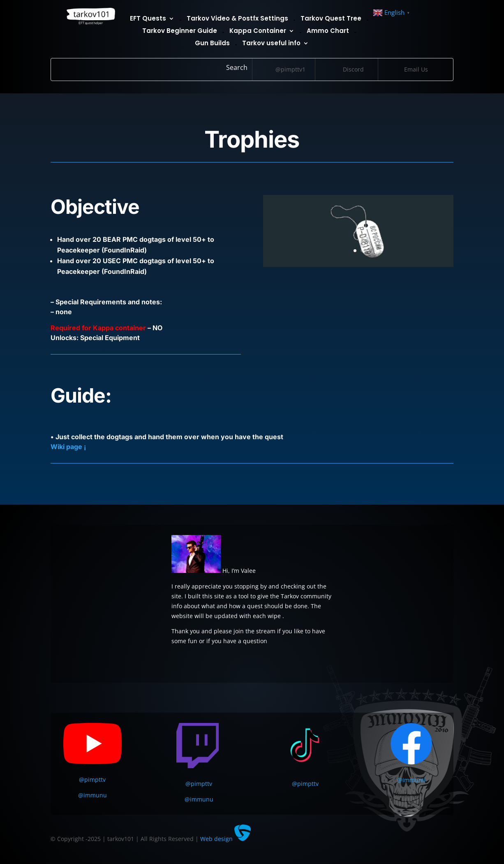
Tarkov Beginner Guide (180, 31)
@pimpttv (92, 779)
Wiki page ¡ (68, 447)
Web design (225, 839)
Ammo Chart (328, 31)
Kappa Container (258, 31)
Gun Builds (212, 44)
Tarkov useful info (271, 44)
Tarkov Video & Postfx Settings (237, 19)
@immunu (92, 795)
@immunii (411, 780)
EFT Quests (148, 19)
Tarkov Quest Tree (331, 19)
